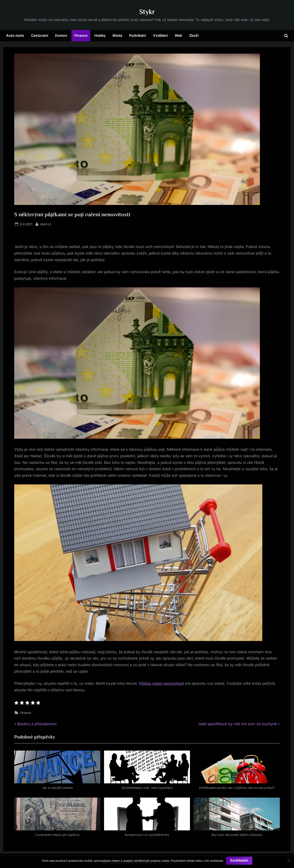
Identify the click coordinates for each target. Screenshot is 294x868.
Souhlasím (239, 861)
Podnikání (137, 35)
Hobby (100, 35)
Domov (61, 35)
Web (178, 35)
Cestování (40, 35)
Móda (117, 35)
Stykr (147, 12)
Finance (81, 35)
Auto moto (15, 35)
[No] (289, 861)
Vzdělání (160, 35)
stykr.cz (46, 224)
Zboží (194, 35)
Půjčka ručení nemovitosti (161, 683)
